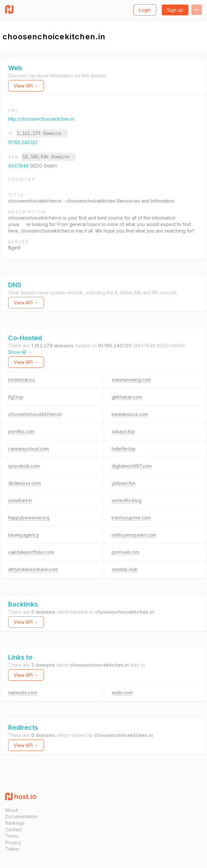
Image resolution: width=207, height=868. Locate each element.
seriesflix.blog (127, 500)
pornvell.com (125, 552)
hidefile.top (124, 449)
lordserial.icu (22, 380)
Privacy (13, 842)
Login (145, 10)
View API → (26, 86)
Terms (12, 836)
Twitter (13, 849)
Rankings (15, 823)
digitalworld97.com (132, 466)
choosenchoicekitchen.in (35, 414)
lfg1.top (16, 397)
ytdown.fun (124, 483)
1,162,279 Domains (42, 133)
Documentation (21, 816)
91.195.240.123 (23, 142)
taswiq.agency (24, 535)
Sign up (175, 10)
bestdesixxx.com (130, 414)
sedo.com (122, 693)
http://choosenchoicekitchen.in (41, 119)
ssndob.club (125, 569)
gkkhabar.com (127, 397)
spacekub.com (24, 466)
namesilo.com (23, 693)
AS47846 (19, 166)
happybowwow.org (29, 518)
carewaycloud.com (28, 449)
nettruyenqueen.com (134, 535)
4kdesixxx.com (24, 483)
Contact (14, 829)
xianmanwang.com (131, 380)
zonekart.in (20, 500)
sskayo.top (123, 431)
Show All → (20, 352)
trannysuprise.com (131, 518)
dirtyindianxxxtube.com (33, 569)
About (12, 810)
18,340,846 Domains (48, 157)
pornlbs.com (21, 431)
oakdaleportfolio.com (31, 552)
